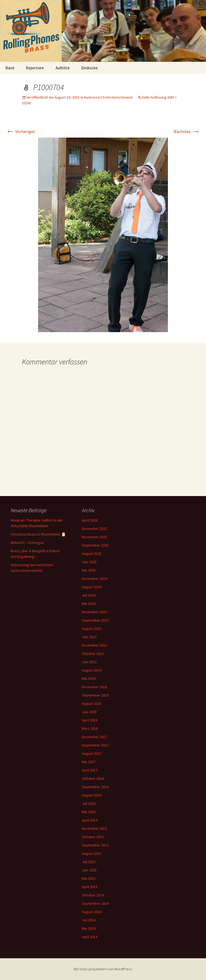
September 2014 (95, 903)
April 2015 (90, 887)
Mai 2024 (89, 604)
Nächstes (187, 131)
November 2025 (94, 537)
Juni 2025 (89, 562)
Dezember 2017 (94, 737)
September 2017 (95, 745)
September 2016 (95, 787)
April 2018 (90, 720)
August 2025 (92, 554)
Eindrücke (90, 68)
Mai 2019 (89, 679)
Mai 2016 (89, 812)
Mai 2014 (89, 928)
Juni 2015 (89, 870)
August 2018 (92, 703)
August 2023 (92, 629)
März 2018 (90, 728)
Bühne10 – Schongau (27, 543)
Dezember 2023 (94, 612)
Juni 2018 (89, 712)
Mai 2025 (89, 570)
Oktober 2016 (93, 778)
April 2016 (90, 820)
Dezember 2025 (94, 529)
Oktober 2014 (93, 895)
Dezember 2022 (94, 645)
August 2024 (92, 587)
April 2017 (90, 770)
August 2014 (92, 912)
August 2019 (92, 670)
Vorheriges (21, 131)
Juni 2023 (89, 637)
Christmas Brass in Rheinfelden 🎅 (38, 534)
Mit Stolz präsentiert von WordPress (103, 969)
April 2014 (90, 937)
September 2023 (95, 620)
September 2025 (95, 545)
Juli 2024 (89, 595)
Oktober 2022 (93, 654)
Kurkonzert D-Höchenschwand (108, 97)
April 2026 (90, 520)
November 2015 (94, 828)
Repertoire (35, 68)
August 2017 (92, 753)
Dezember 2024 (94, 579)
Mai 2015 (89, 878)
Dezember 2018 (94, 687)
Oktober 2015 (93, 837)
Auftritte (63, 68)
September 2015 (95, 845)
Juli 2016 (89, 803)
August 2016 (92, 795)
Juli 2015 (89, 862)
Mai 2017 (89, 762)
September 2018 (95, 695)
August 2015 (92, 853)
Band (10, 68)
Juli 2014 (89, 920)
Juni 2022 (89, 662)
